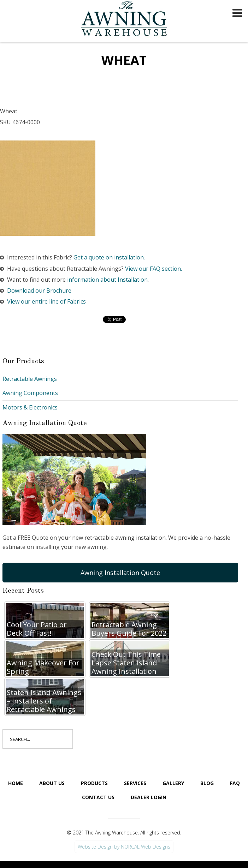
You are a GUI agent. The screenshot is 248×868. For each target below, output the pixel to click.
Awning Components (30, 393)
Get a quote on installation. (109, 257)
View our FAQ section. (153, 269)
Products (94, 783)
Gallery (173, 783)
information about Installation (107, 280)
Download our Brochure (39, 291)
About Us (52, 783)
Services (135, 783)
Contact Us (98, 797)
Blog (207, 783)
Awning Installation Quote (120, 573)
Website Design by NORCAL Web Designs (124, 847)
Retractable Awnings (30, 379)
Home (16, 783)
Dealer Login (149, 797)
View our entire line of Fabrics (46, 301)
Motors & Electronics (30, 407)
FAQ (235, 783)
